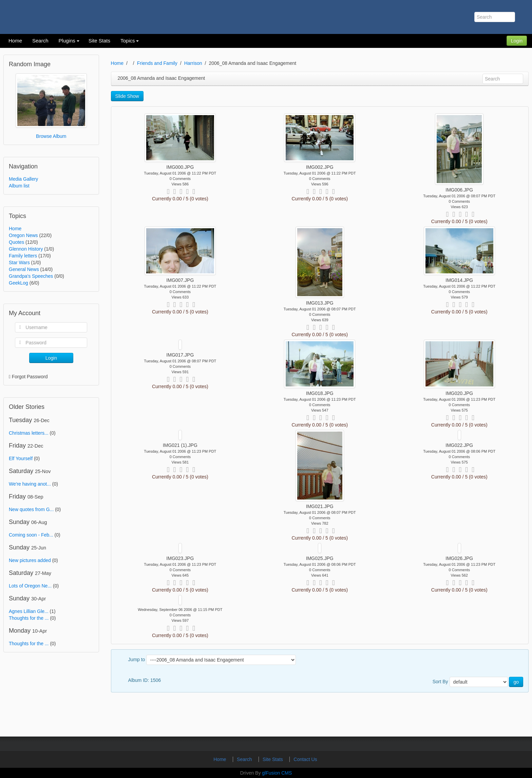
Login (517, 41)
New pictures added (30, 560)
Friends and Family (157, 63)
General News (24, 269)
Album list (19, 186)
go (516, 682)
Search (245, 759)
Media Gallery (23, 179)
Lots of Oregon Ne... (30, 586)
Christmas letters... (29, 433)
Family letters (23, 256)
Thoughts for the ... (29, 618)
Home (15, 229)
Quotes (16, 242)
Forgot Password (30, 377)
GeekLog (18, 283)
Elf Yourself (21, 458)
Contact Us (305, 759)
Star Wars (19, 263)
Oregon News (23, 235)
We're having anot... (30, 484)
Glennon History (26, 249)
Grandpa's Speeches (31, 276)
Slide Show (127, 96)
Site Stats (273, 759)
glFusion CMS (277, 773)
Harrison (193, 63)
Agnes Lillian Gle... (29, 611)
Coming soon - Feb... (31, 535)
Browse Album (51, 136)
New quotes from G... (31, 509)
